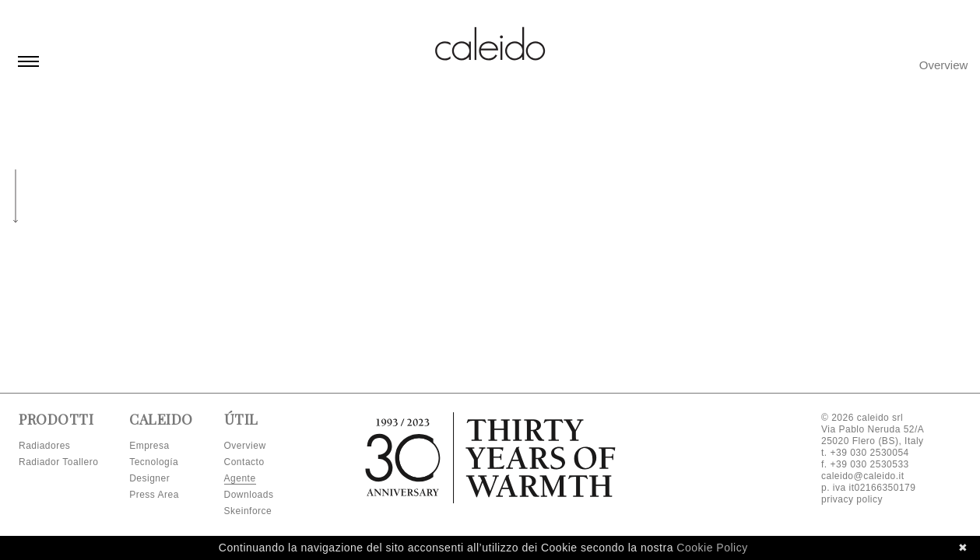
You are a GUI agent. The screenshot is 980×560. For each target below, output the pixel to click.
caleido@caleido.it (863, 476)
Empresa (149, 446)
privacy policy (852, 499)
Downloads (249, 495)
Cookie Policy (712, 548)
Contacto (244, 462)
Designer (149, 478)
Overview (944, 65)
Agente (240, 478)
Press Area (154, 495)
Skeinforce (248, 511)
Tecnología (154, 462)
